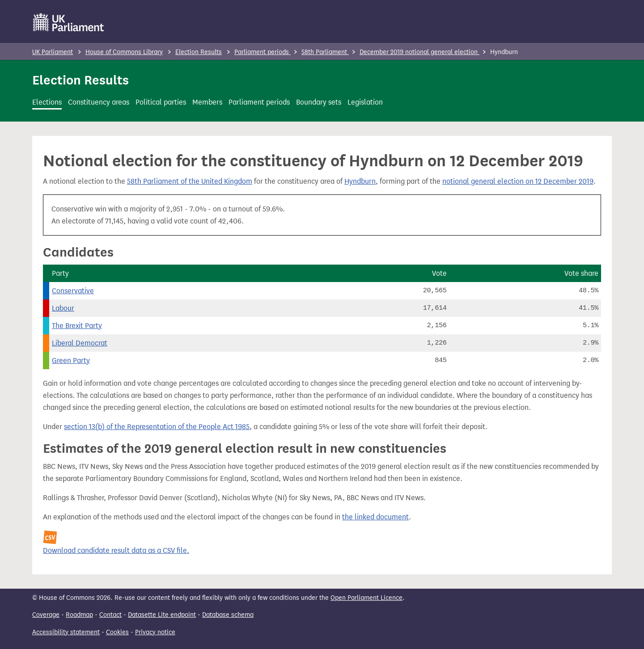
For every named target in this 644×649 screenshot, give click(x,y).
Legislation (365, 102)
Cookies (117, 632)
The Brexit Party (77, 326)
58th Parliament (325, 52)
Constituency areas (99, 102)
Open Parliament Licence (366, 598)
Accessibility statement (66, 632)
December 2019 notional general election (419, 52)
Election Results (199, 52)
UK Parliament (53, 52)
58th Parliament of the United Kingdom (190, 181)
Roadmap (79, 615)
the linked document (375, 517)
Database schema (228, 615)
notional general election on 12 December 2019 (518, 181)
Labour (63, 308)
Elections (47, 102)
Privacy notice (155, 632)
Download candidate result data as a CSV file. (116, 550)
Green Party (71, 360)
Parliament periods (263, 52)
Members (207, 102)
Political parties (161, 102)
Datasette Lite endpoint (162, 615)
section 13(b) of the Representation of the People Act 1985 (157, 427)
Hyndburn (360, 181)
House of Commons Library (124, 52)
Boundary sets (319, 102)
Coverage (46, 615)
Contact (110, 615)
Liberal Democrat (80, 343)
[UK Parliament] (69, 22)
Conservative (73, 291)
